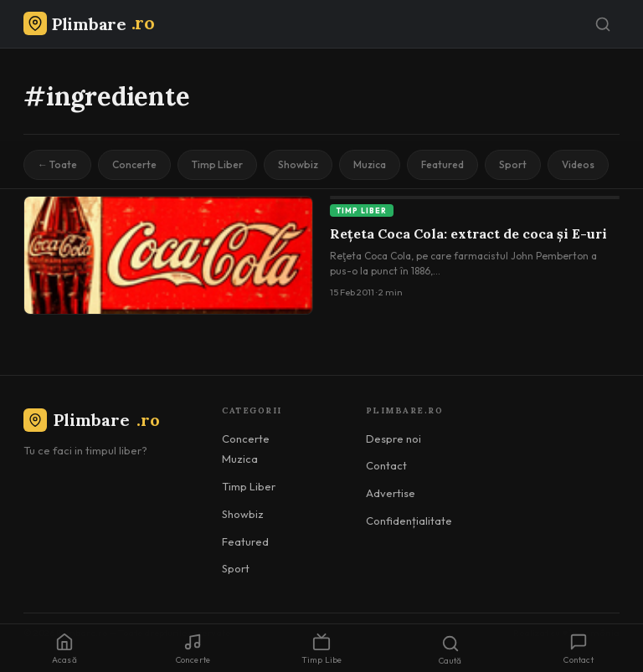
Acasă (64, 649)
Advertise (391, 493)
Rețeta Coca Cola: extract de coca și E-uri (468, 233)
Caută (450, 650)
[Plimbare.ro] (89, 24)
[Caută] (603, 24)
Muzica (370, 164)
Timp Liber (217, 164)
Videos (578, 164)
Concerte (134, 164)
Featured (442, 164)
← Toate (57, 164)
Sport (513, 164)
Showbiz (298, 164)
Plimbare (92, 420)
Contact (386, 465)
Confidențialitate (409, 521)
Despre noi (394, 439)
